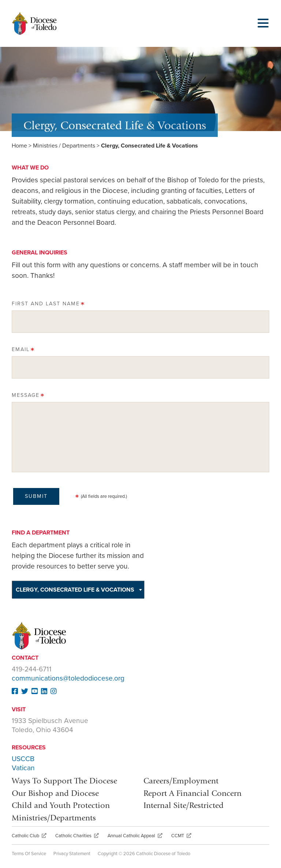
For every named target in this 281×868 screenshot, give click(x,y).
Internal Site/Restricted (183, 805)
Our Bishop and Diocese (55, 793)
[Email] (140, 367)
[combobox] (78, 589)
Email (21, 349)
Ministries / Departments (64, 146)
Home (19, 146)
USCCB (23, 759)
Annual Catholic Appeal (135, 836)
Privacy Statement (72, 854)
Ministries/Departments (54, 818)
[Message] (140, 437)
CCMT (181, 836)
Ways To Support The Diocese (64, 781)
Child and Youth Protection (61, 805)
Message (26, 395)
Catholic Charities (77, 836)
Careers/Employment (181, 781)
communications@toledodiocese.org (68, 678)
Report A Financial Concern (192, 793)
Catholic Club (29, 836)
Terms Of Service (29, 854)
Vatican (23, 768)
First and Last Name (46, 304)
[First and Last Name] (140, 322)
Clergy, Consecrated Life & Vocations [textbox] (75, 590)
